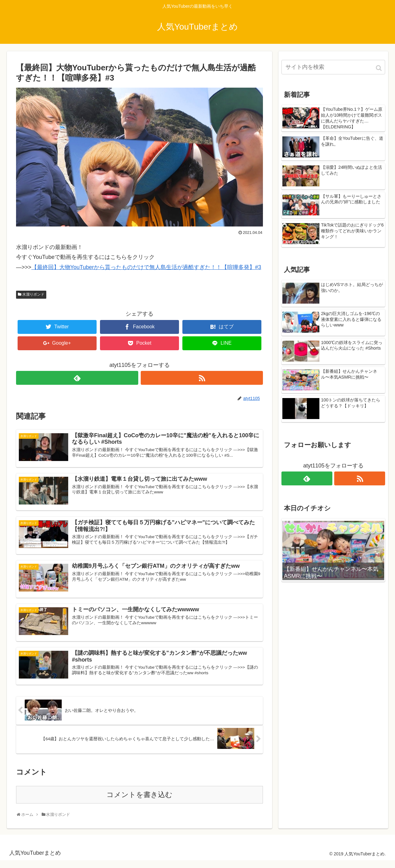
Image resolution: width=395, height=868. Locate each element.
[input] (333, 67)
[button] (379, 68)
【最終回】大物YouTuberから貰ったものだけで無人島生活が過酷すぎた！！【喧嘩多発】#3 (146, 267)
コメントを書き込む (139, 802)
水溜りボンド (33, 294)
